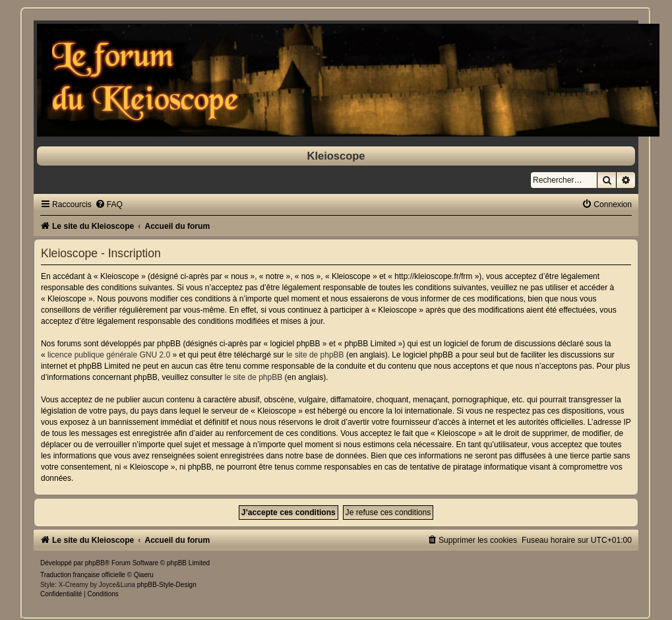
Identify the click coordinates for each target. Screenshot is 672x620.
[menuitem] (109, 204)
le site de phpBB (315, 355)
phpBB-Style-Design (167, 585)
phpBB (95, 563)
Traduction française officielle (83, 575)
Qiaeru (144, 575)
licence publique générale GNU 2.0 (109, 355)
